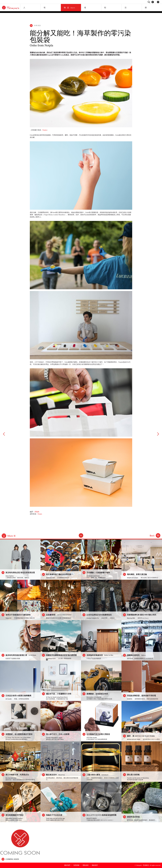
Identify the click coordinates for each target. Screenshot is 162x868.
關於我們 (67, 865)
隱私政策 (86, 865)
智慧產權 (76, 865)
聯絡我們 (95, 865)
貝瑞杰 (37, 512)
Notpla (45, 130)
